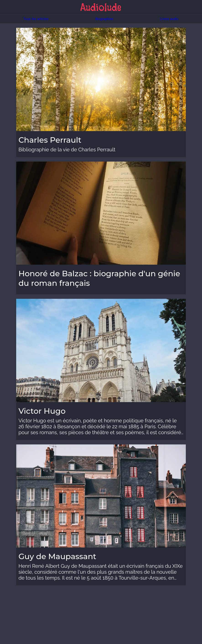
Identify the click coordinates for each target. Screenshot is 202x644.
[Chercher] (195, 7)
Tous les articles (36, 19)
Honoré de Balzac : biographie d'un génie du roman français (99, 278)
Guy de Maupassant (57, 556)
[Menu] (7, 7)
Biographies (104, 19)
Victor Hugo (42, 411)
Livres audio (169, 19)
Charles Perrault (50, 140)
